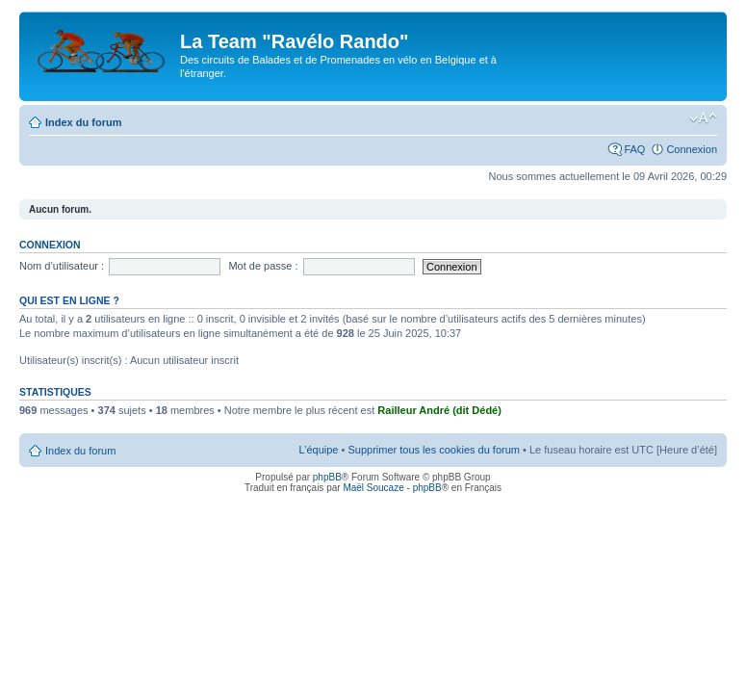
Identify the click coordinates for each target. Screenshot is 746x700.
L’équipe (318, 450)
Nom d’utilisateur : (62, 266)
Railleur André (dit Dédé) (439, 410)
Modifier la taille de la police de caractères (703, 118)
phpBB (327, 477)
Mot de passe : (263, 266)
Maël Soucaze (373, 488)
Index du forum (83, 122)
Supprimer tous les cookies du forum (434, 450)
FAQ (634, 149)
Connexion (692, 149)
